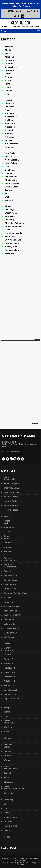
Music (7, 732)
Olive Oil (8, 822)
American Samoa (13, 226)
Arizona (9, 54)
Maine (8, 110)
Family (7, 516)
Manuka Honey (11, 817)
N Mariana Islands (13, 233)
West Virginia (11, 213)
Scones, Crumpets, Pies (15, 789)
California (10, 60)
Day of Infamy (10, 580)
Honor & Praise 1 (12, 497)
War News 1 (9, 723)
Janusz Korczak (11, 492)
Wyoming (9, 220)
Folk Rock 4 (9, 677)
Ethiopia (8, 543)
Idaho (8, 84)
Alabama (9, 47)
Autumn (8, 756)
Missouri (9, 130)
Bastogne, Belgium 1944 (15, 593)
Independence (10, 560)
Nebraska (9, 137)
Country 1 (8, 650)
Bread (7, 786)
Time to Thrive (11, 769)
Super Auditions (11, 699)
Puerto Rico (10, 237)
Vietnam (8, 738)
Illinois (8, 87)
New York (9, 156)
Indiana (8, 91)
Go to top (36, 339)
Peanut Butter (10, 826)
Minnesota (10, 124)
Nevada (8, 140)
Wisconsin (10, 216)
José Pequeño (10, 611)
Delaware (9, 70)
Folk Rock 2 (9, 668)
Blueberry (8, 782)
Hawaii (8, 81)
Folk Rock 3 (9, 672)
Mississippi (10, 127)
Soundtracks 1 (11, 686)
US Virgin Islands (13, 240)
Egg (6, 804)
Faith (6, 477)
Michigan (9, 120)
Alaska (8, 50)
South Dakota (11, 187)
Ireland (7, 712)
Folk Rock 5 (9, 681)
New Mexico (10, 153)
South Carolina (12, 183)
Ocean (7, 532)
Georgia (9, 77)
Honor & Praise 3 (12, 506)
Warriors (8, 565)
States (7, 644)
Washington (11, 210)
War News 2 (9, 727)
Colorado (9, 64)
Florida (8, 74)
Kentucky (9, 103)
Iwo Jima (8, 598)
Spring (7, 747)
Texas (8, 193)
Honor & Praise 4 (12, 510)
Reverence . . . (10, 620)
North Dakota (11, 163)
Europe (7, 707)
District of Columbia (14, 223)
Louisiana (10, 107)
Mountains (9, 527)
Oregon (8, 173)
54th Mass (9, 571)
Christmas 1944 (11, 589)
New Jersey (10, 147)
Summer (8, 751)
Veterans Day (10, 624)
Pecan (7, 830)
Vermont (9, 200)
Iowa (7, 94)
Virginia (9, 206)
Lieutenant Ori (11, 633)
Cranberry (9, 799)
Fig (5, 808)
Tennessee (10, 190)
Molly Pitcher (10, 567)
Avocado (8, 773)
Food (6, 767)
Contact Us (20, 860)
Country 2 (8, 655)
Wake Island (11, 253)
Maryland (9, 113)
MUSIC (7, 648)
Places (7, 521)
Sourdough (9, 793)
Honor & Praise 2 (12, 501)
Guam (8, 230)
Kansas (8, 100)
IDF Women (9, 637)
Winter (7, 760)
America (8, 558)
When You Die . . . (12, 488)
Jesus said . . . (10, 479)
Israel (6, 716)
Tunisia (7, 552)
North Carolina (12, 160)
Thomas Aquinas (12, 483)
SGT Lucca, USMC (12, 615)
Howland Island (12, 243)
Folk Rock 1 (9, 664)
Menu (3, 31)
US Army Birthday (12, 628)
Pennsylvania (11, 177)
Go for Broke (10, 584)
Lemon (7, 813)
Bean (6, 778)
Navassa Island (12, 250)
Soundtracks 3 (11, 694)
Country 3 (8, 659)
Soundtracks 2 (11, 690)
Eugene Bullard (11, 576)
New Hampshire (12, 144)
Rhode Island (11, 180)
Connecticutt (11, 67)
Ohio (7, 167)
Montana (9, 134)
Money (7, 837)
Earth (6, 523)
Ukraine (7, 721)
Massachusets (12, 117)
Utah (7, 197)
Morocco (8, 547)
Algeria (7, 538)
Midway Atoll (11, 247)
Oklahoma (10, 170)
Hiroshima (9, 602)
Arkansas (9, 57)
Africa (7, 536)
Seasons (8, 745)
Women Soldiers (11, 606)
